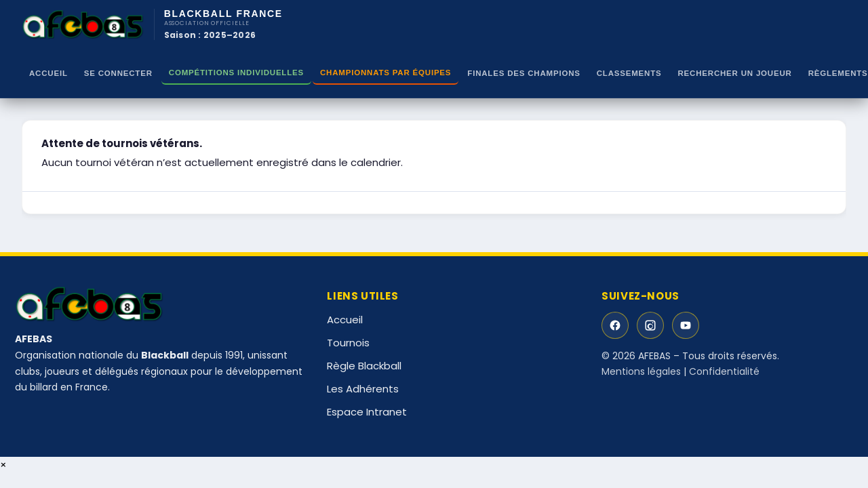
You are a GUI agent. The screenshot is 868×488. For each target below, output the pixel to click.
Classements (629, 73)
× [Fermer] (3, 465)
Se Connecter (118, 73)
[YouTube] (686, 325)
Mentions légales (641, 371)
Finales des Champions (524, 73)
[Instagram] (650, 325)
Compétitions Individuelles (236, 73)
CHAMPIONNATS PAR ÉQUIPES (386, 73)
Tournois (348, 343)
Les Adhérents (363, 389)
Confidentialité (724, 371)
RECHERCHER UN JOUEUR (735, 73)
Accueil (48, 73)
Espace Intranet (367, 412)
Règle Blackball (364, 366)
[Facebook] (615, 325)
